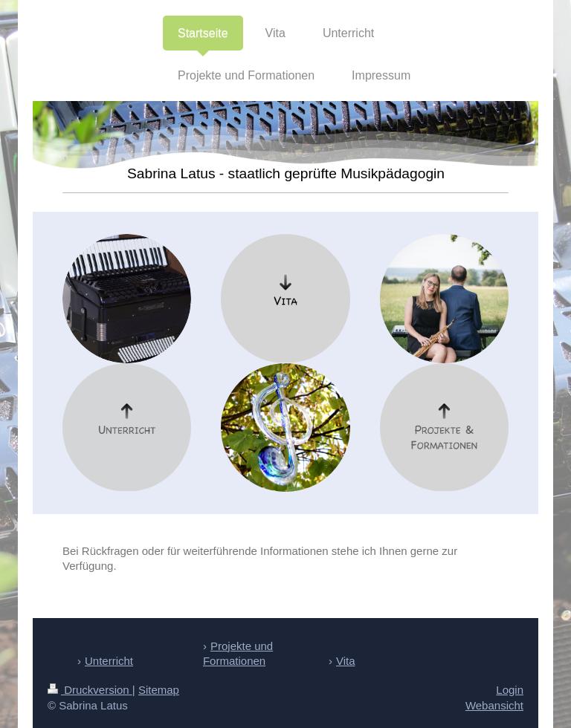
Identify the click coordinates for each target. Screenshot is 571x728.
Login (510, 690)
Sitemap (159, 690)
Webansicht (494, 705)
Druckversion (90, 690)
